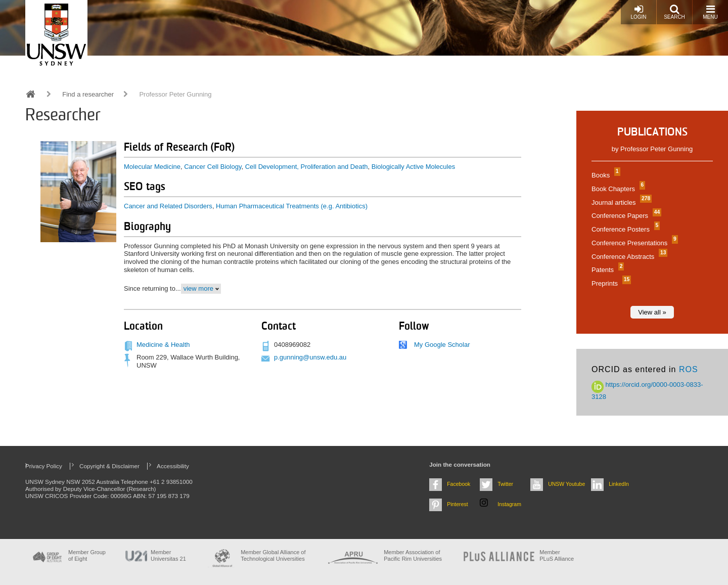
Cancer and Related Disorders (168, 206)
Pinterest (458, 504)
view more (198, 288)
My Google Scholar (442, 345)
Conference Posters (624, 229)
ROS (689, 369)
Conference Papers (625, 216)
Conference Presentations (633, 243)
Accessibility (173, 466)
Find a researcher (88, 94)
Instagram (509, 504)
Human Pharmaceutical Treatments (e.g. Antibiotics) (292, 206)
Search (674, 12)
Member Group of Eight (87, 555)
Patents (606, 270)
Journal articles (620, 202)
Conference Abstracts (628, 257)
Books (605, 175)
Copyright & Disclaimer (109, 466)
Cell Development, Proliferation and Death (307, 167)
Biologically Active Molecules (413, 167)
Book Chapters (617, 189)
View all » (652, 312)
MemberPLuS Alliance (557, 555)
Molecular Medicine (152, 167)
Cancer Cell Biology (213, 167)
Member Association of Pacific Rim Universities (413, 555)
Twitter (505, 484)
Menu (710, 12)
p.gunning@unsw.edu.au (310, 357)
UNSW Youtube (566, 484)
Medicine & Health (163, 345)
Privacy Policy (44, 466)
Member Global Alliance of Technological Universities (273, 555)
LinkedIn (619, 484)
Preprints (610, 283)
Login (638, 12)
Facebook (459, 484)
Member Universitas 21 (168, 555)
